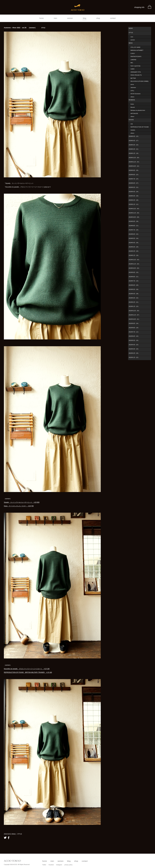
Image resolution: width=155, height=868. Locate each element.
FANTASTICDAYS (136, 56)
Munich (133, 107)
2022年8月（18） (134, 328)
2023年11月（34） (134, 264)
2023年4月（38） (134, 294)
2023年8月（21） (134, 277)
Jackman (133, 87)
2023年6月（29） (134, 285)
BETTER (133, 78)
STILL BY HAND (135, 47)
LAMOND (133, 60)
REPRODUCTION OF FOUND (140, 127)
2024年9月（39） (134, 221)
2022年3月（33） (134, 349)
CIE (132, 124)
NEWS (131, 28)
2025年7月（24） (134, 179)
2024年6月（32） (134, 234)
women (70, 18)
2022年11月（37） (134, 315)
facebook (9, 838)
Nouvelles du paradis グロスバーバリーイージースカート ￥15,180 (27, 669)
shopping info (139, 7)
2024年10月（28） (134, 217)
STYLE (131, 33)
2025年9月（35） (134, 170)
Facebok (51, 865)
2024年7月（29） (134, 230)
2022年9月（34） (134, 323)
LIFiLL (132, 91)
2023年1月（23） (134, 306)
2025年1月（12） (134, 204)
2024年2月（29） (134, 251)
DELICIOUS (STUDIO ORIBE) (140, 81)
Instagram (59, 865)
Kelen (132, 104)
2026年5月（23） (134, 136)
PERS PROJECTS (136, 75)
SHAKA (133, 130)
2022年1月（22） (134, 357)
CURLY (133, 53)
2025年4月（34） (134, 192)
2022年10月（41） (134, 319)
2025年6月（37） (134, 183)
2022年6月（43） (134, 336)
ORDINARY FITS (136, 72)
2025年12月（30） (134, 158)
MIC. (132, 63)
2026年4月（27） (134, 141)
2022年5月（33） (134, 340)
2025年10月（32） (134, 166)
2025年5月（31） (134, 187)
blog (85, 18)
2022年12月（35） (134, 311)
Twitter (44, 865)
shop (98, 18)
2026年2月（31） (134, 149)
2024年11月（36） (134, 213)
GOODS (131, 120)
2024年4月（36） (134, 243)
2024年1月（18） (134, 255)
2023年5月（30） (134, 289)
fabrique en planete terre (138, 110)
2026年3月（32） (134, 145)
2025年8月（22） (134, 175)
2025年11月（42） (134, 162)
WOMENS (132, 100)
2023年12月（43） (134, 260)
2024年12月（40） (134, 209)
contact (113, 18)
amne (132, 84)
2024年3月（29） (134, 247)
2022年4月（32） (134, 345)
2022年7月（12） (134, 332)
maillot (132, 69)
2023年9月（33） (134, 272)
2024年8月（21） (134, 226)
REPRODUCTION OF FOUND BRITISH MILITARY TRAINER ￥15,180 (28, 672)
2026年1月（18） (134, 153)
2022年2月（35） (134, 353)
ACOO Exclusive (136, 94)
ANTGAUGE (134, 113)
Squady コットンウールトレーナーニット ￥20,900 (22, 502)
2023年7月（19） (134, 281)
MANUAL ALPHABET (137, 50)
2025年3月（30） (134, 196)
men (55, 18)
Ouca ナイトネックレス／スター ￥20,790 (19, 506)
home (41, 18)
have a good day (135, 66)
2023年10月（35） (134, 268)
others (132, 97)
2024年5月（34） (134, 238)
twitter (5, 838)
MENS (131, 43)
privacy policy (69, 865)
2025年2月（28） (134, 200)
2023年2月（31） (134, 302)
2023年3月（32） (134, 298)
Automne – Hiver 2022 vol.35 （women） (25, 28)
